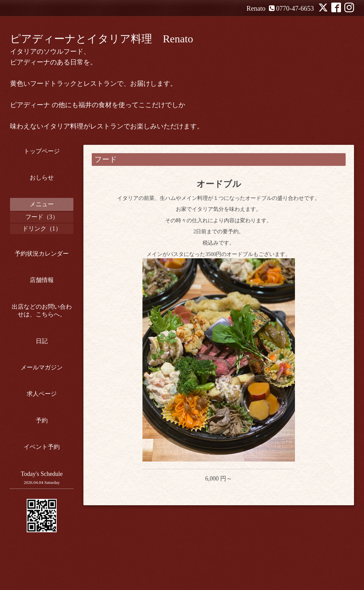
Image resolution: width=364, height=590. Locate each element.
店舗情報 (42, 280)
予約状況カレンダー (42, 254)
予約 (42, 420)
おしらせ (42, 178)
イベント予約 (42, 447)
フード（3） (42, 217)
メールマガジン (42, 367)
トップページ (42, 151)
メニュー (42, 204)
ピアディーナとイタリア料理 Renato (102, 39)
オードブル (219, 184)
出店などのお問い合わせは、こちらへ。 (42, 311)
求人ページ (42, 394)
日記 (42, 341)
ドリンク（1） (42, 229)
